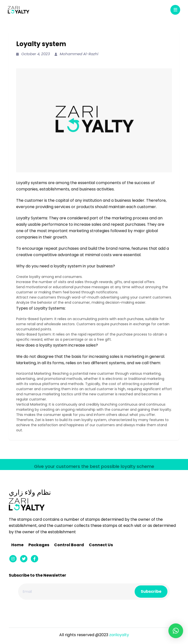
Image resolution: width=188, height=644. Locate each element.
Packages (39, 545)
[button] (176, 631)
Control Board (69, 545)
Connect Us (101, 545)
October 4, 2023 (33, 54)
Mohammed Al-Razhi (76, 54)
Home (17, 545)
